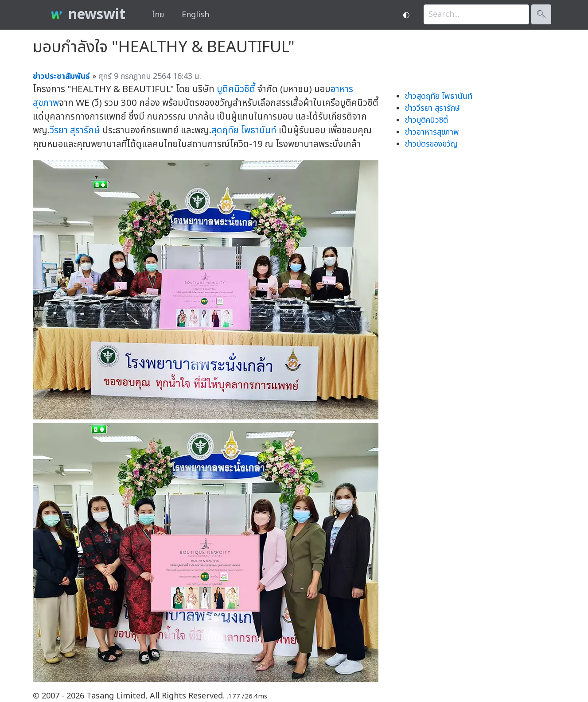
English (195, 15)
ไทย (158, 15)
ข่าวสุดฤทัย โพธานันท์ (439, 96)
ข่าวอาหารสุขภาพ (432, 132)
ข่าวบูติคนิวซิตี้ (426, 120)
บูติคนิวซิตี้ (236, 89)
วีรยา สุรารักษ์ (75, 130)
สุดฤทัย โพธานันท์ (244, 130)
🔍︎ (541, 14)
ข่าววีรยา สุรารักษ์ (432, 108)
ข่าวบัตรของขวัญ (431, 144)
